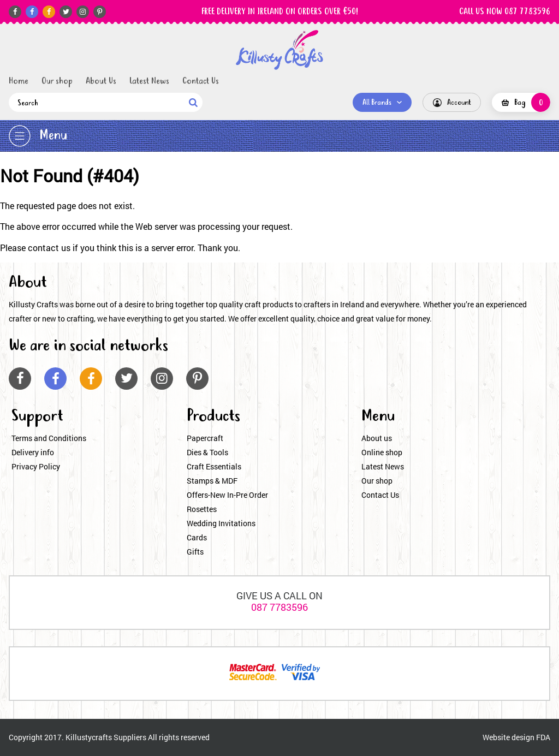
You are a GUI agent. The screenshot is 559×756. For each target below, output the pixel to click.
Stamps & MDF (212, 481)
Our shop (57, 81)
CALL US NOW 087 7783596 (505, 12)
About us (377, 438)
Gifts (195, 552)
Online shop (382, 452)
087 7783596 (279, 607)
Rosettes (202, 509)
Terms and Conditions (49, 438)
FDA (543, 737)
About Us (101, 81)
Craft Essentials (214, 466)
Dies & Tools (207, 452)
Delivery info (33, 452)
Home (19, 81)
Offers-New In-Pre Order (227, 495)
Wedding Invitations (221, 523)
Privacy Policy (36, 466)
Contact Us (201, 81)
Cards (197, 537)
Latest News (149, 81)
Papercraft (205, 438)
